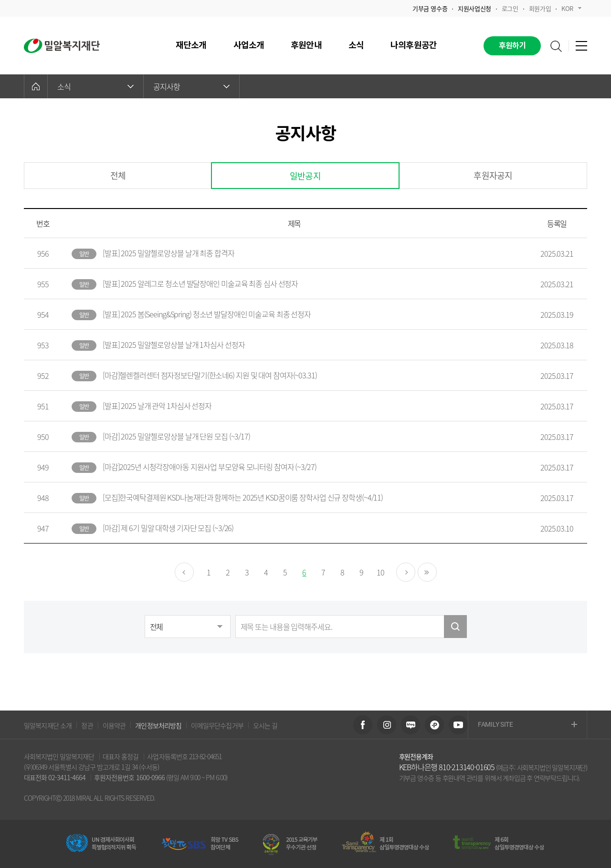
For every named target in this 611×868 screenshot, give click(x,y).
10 (380, 572)
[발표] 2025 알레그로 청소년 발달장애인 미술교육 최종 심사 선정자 (200, 283)
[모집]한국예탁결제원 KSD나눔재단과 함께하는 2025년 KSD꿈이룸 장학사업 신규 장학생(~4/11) (243, 497)
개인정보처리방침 (158, 725)
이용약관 (114, 725)
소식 (95, 86)
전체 (118, 175)
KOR (571, 8)
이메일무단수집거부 (217, 725)
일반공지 (305, 176)
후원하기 (512, 46)
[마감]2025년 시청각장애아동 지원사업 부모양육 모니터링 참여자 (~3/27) (210, 467)
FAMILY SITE (527, 725)
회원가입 (540, 8)
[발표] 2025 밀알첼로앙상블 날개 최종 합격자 (169, 253)
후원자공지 (493, 175)
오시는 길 (265, 725)
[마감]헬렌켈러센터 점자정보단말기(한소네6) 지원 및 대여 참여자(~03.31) (210, 375)
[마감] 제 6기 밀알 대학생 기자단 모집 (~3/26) (168, 528)
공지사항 (191, 86)
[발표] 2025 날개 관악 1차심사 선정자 (157, 406)
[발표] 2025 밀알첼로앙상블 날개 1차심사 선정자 (174, 345)
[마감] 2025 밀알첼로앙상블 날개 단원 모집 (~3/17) (176, 436)
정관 (87, 725)
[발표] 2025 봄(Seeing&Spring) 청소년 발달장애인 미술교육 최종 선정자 (207, 314)
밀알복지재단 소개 (48, 725)
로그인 (510, 8)
